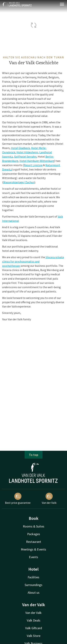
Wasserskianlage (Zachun (19, 182)
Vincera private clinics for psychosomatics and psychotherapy (33, 261)
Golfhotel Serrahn (25, 156)
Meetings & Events (33, 549)
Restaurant (34, 542)
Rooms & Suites (34, 526)
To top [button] (34, 455)
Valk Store (34, 636)
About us (34, 593)
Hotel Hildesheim (27, 152)
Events (33, 557)
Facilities (33, 577)
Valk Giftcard (34, 628)
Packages (34, 534)
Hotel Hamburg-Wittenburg (37, 161)
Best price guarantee (18, 499)
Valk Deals (34, 620)
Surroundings (33, 585)
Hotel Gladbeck (20, 148)
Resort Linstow (33, 165)
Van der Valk (49, 499)
